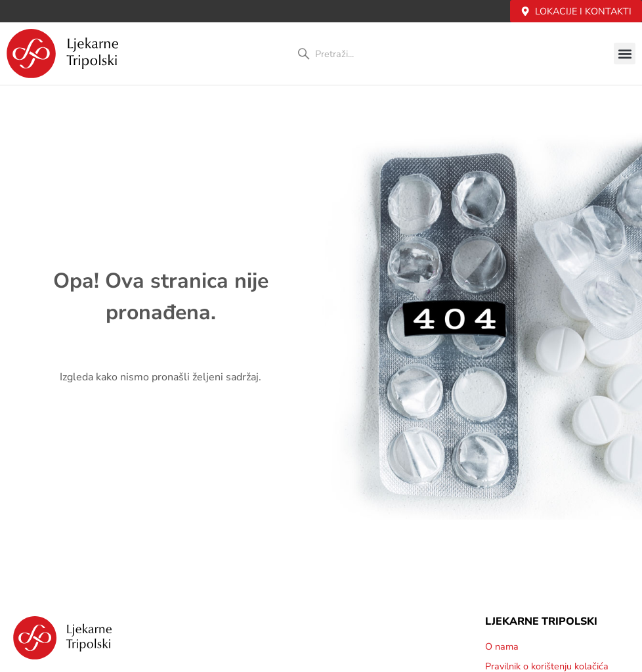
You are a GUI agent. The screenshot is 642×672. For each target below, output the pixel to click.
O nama (502, 646)
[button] (625, 54)
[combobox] (366, 54)
